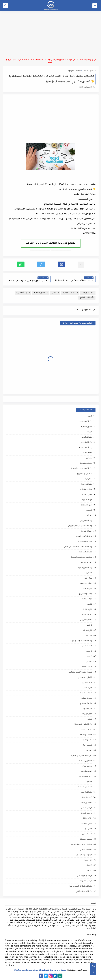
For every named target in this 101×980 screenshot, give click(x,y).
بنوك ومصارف (86, 584)
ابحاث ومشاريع (86, 594)
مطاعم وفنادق (86, 490)
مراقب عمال (87, 766)
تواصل (89, 866)
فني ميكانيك (87, 610)
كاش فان (88, 829)
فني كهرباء (88, 631)
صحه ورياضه (87, 803)
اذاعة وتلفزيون (86, 620)
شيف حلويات (87, 772)
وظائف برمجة (86, 484)
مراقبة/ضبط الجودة (84, 537)
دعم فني (89, 662)
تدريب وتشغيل (86, 777)
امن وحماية (88, 709)
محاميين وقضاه (85, 761)
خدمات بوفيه (87, 730)
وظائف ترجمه (87, 792)
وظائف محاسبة (85, 448)
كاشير (90, 625)
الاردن (55, 293)
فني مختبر (88, 688)
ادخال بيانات (89, 71)
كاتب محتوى (87, 646)
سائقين (89, 516)
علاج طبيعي (87, 834)
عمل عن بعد (87, 714)
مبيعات (89, 432)
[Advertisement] (51, 35)
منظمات (89, 636)
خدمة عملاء (87, 453)
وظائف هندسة (86, 422)
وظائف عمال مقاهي (84, 892)
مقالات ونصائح (86, 735)
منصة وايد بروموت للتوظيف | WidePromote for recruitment (40, 970)
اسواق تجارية (87, 531)
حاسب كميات (87, 813)
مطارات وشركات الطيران (82, 845)
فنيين (90, 604)
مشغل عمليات (86, 839)
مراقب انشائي (86, 808)
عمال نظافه (87, 599)
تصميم (89, 510)
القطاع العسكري (85, 678)
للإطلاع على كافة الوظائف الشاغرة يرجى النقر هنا (51, 243)
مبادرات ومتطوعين (84, 855)
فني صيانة (88, 589)
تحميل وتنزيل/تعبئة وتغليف (80, 672)
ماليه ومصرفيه (86, 693)
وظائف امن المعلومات (83, 725)
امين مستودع (87, 505)
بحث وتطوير (87, 740)
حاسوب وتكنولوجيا (84, 474)
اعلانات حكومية (74, 71)
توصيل (89, 651)
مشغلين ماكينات (85, 787)
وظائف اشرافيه (86, 552)
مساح (90, 782)
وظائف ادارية (23, 293)
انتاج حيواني (87, 860)
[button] (62, 264)
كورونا (90, 871)
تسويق (89, 458)
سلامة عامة (87, 615)
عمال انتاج (88, 578)
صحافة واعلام (86, 850)
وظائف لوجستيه (85, 568)
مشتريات (88, 573)
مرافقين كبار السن (85, 876)
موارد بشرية (87, 500)
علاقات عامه (87, 667)
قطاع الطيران (86, 824)
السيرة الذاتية (41, 293)
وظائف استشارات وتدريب (81, 641)
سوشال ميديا (86, 563)
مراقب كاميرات (86, 881)
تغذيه (90, 719)
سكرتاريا (89, 479)
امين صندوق (87, 683)
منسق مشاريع (86, 704)
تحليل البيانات (86, 798)
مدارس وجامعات (85, 542)
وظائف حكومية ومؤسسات (81, 469)
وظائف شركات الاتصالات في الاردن (78, 547)
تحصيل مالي (87, 745)
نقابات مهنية (87, 698)
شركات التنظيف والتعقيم (81, 756)
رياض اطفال (87, 819)
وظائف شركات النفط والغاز (81, 886)
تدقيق (90, 657)
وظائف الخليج (87, 297)
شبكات (89, 751)
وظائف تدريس (86, 521)
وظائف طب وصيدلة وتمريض (80, 526)
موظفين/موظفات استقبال (81, 557)
